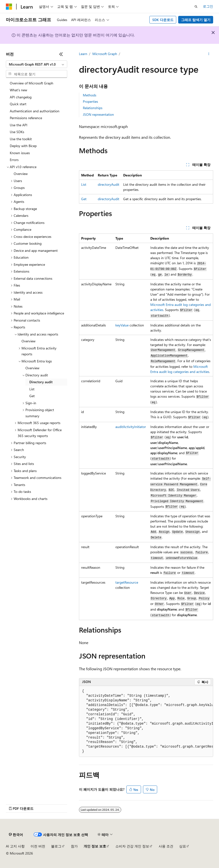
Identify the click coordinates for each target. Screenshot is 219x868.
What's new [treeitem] (18, 90)
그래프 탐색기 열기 (196, 20)
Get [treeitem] (32, 396)
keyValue (122, 325)
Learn (83, 54)
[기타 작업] (209, 54)
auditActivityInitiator (131, 427)
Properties (90, 101)
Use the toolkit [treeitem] (21, 139)
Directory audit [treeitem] (41, 382)
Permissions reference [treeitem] (26, 118)
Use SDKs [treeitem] (17, 132)
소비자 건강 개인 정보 (132, 846)
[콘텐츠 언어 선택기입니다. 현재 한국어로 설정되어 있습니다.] (16, 835)
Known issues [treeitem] (20, 153)
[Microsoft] (9, 7)
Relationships (93, 108)
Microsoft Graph (105, 54)
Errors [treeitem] (14, 160)
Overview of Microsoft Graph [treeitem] (32, 83)
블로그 (56, 846)
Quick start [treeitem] (18, 104)
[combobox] (37, 64)
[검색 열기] (196, 7)
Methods (90, 95)
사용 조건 (166, 846)
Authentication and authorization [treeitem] (35, 111)
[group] (146, 722)
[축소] (61, 54)
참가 (74, 846)
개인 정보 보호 (95, 846)
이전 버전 (38, 846)
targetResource (127, 582)
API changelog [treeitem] (21, 97)
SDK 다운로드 (163, 20)
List (84, 184)
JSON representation (98, 114)
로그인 (208, 6)
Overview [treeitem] (21, 174)
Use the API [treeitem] (19, 125)
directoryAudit (109, 184)
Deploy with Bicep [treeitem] (23, 146)
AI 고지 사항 (15, 846)
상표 (183, 846)
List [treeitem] (32, 389)
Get (84, 199)
